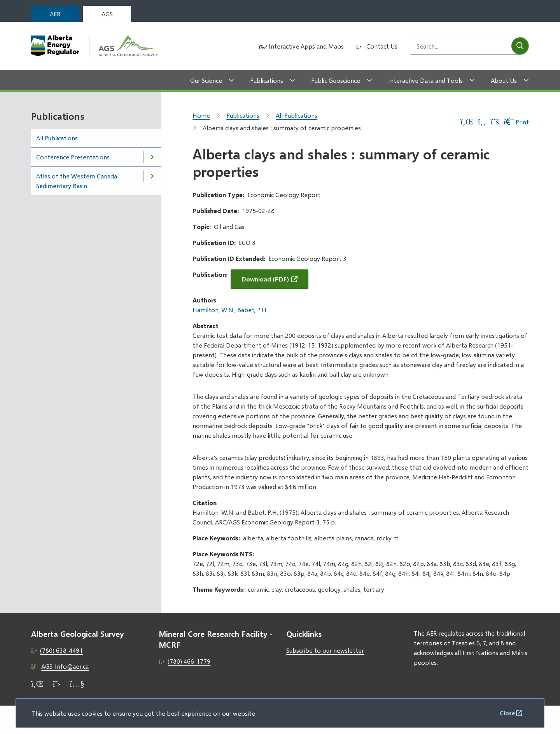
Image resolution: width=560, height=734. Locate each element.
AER (55, 14)
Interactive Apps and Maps (306, 46)
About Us (504, 80)
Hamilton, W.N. (213, 310)
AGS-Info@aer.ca (65, 666)
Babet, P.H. (252, 310)
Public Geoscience (336, 80)
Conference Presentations (73, 157)
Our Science (206, 80)
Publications (267, 80)
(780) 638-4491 (61, 650)
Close (507, 713)
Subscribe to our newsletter (325, 650)
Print (516, 122)
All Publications (57, 138)
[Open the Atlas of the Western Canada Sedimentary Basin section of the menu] (152, 176)
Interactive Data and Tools (425, 80)
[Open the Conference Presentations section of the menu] (152, 157)
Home (201, 115)
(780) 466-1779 (189, 661)
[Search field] (461, 46)
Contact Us (382, 46)
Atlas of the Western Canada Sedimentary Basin (77, 181)
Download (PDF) (265, 279)
